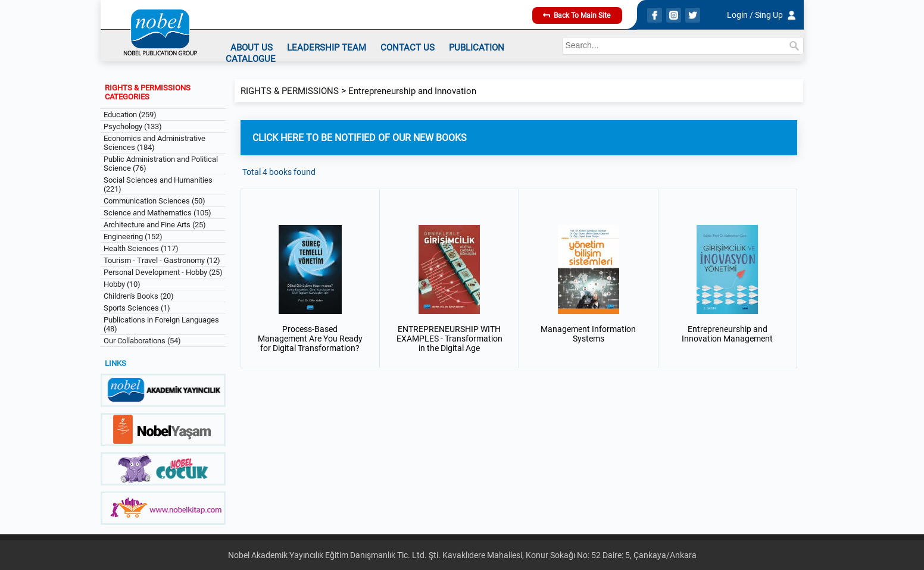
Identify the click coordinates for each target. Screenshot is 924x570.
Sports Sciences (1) (137, 308)
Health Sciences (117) (141, 248)
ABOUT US (252, 48)
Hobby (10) (122, 284)
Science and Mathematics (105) (157, 213)
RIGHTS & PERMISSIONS (290, 91)
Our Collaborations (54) (142, 341)
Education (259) (130, 115)
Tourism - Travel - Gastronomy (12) (162, 260)
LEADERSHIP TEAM (327, 48)
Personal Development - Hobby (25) (163, 272)
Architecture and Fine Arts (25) (155, 225)
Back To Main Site (577, 15)
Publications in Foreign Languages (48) (161, 324)
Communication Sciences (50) (154, 201)
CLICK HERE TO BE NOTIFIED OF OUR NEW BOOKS (360, 138)
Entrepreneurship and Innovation (412, 91)
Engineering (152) (133, 237)
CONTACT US (408, 48)
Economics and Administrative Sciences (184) (154, 143)
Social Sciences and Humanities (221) (158, 184)
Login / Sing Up (755, 15)
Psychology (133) (133, 126)
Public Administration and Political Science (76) (161, 164)
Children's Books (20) (139, 296)
